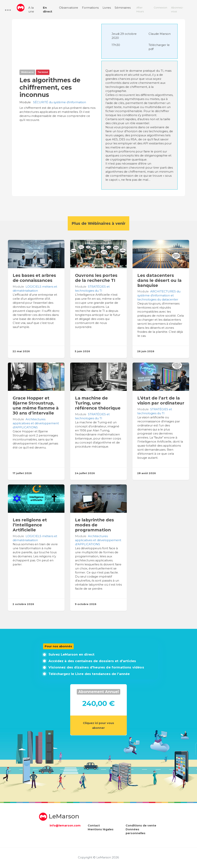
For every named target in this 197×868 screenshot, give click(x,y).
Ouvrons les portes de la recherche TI (96, 278)
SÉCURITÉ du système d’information (60, 102)
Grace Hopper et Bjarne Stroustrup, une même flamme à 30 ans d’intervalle (36, 405)
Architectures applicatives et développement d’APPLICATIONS (36, 423)
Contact (94, 826)
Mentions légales (101, 829)
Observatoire (69, 8)
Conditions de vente (141, 826)
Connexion (160, 8)
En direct (48, 10)
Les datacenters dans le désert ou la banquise (159, 280)
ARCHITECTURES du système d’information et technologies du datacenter (159, 295)
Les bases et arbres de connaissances (34, 278)
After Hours (140, 10)
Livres (107, 8)
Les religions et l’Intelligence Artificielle (30, 525)
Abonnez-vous (177, 10)
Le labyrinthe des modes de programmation (94, 525)
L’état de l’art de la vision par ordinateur (161, 400)
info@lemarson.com (65, 826)
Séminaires (123, 8)
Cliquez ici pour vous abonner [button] (98, 725)
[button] (8, 10)
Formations (90, 8)
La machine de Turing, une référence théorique (98, 403)
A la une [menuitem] (31, 10)
